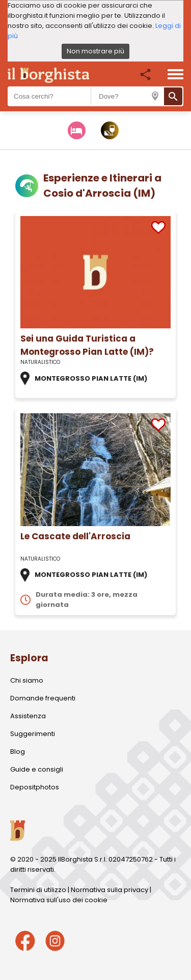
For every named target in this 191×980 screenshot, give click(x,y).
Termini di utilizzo (38, 890)
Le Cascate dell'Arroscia (75, 536)
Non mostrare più (95, 51)
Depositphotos (35, 787)
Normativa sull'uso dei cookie (59, 900)
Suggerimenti (33, 734)
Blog (18, 752)
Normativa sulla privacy (110, 890)
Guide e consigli (37, 769)
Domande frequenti (43, 698)
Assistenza (28, 716)
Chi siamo (27, 680)
